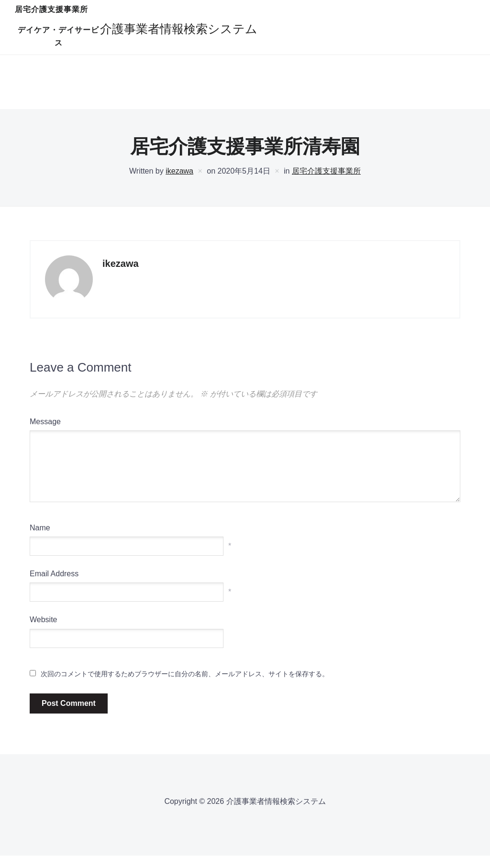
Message (45, 434)
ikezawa (179, 183)
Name (40, 540)
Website (44, 632)
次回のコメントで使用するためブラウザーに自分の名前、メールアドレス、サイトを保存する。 (185, 686)
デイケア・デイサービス (274, 30)
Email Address (54, 586)
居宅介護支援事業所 (176, 30)
